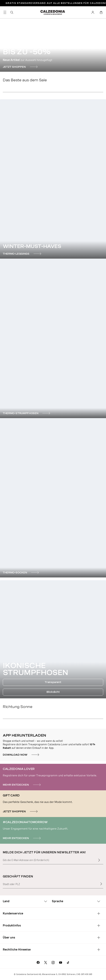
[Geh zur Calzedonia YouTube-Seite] (61, 962)
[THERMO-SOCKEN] (21, 573)
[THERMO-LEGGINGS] (23, 254)
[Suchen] (12, 12)
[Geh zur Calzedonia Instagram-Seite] (53, 962)
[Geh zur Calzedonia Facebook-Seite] (38, 962)
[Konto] (93, 12)
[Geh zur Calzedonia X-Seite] (46, 962)
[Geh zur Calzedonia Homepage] (53, 12)
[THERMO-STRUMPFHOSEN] (27, 413)
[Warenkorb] (101, 12)
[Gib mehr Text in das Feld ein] (99, 860)
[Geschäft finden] (101, 884)
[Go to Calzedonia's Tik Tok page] (68, 962)
